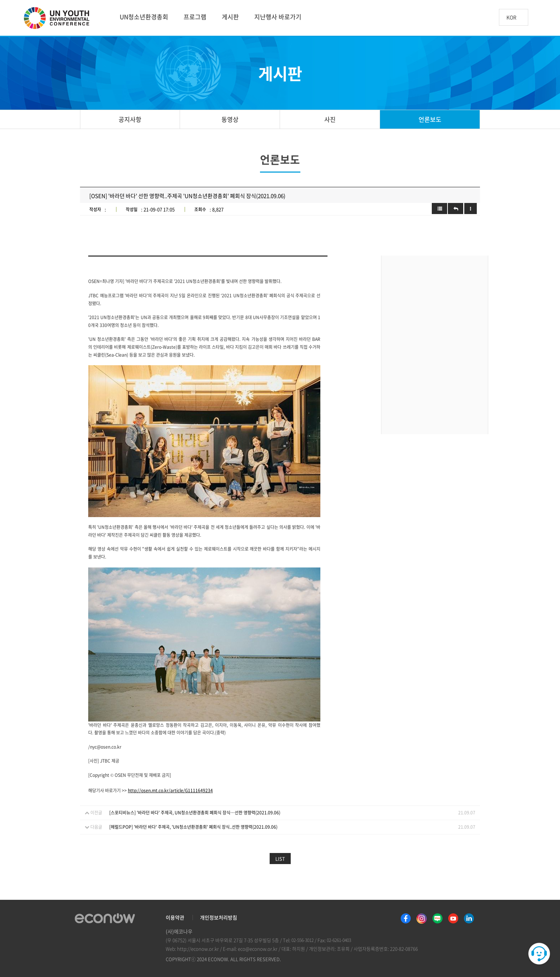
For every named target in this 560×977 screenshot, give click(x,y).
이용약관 (175, 917)
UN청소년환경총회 (144, 17)
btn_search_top (540, 17)
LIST (280, 859)
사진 (330, 119)
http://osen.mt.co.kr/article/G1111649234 (170, 790)
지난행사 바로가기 (278, 17)
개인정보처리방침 (219, 917)
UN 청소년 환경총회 (60, 19)
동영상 (230, 119)
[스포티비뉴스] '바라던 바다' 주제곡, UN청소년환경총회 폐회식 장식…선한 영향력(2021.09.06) (195, 813)
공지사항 (130, 119)
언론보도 (430, 119)
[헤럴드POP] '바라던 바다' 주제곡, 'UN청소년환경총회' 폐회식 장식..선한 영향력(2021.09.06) (193, 827)
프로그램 (195, 17)
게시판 (230, 17)
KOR (511, 18)
